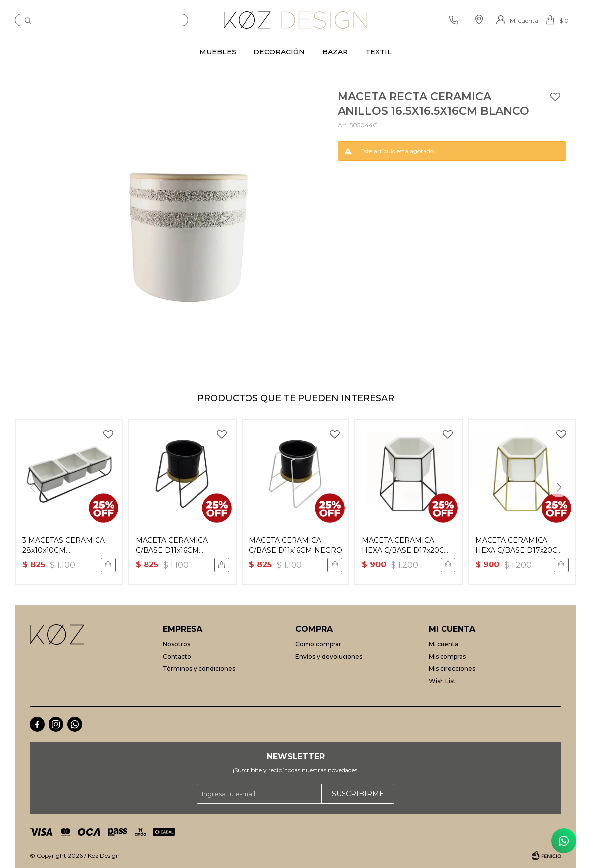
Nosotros (176, 644)
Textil (378, 52)
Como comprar (318, 644)
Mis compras (447, 656)
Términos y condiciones (199, 669)
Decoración (279, 52)
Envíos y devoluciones (329, 656)
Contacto (177, 656)
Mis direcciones (452, 669)
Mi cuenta (443, 644)
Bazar (335, 52)
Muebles (218, 52)
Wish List (442, 681)
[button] (559, 487)
